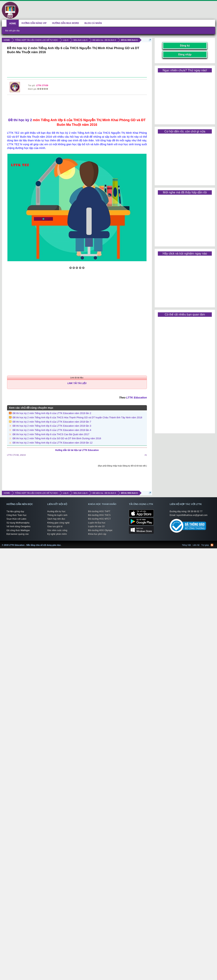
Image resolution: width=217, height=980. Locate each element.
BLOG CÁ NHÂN (93, 23)
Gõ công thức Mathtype (18, 530)
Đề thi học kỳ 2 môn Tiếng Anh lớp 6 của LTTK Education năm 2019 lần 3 (52, 426)
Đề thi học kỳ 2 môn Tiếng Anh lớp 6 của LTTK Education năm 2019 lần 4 (52, 430)
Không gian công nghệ (58, 523)
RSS (212, 545)
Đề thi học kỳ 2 (20, 120)
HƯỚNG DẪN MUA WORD (66, 23)
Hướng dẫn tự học (56, 511)
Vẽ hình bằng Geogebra (18, 526)
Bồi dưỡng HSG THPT (99, 511)
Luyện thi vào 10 (96, 526)
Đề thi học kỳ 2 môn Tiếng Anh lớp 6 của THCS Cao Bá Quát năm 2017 (51, 434)
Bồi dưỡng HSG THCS (99, 515)
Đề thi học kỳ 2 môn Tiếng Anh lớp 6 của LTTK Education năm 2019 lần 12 (53, 443)
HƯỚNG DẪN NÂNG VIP (34, 23)
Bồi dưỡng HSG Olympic (100, 530)
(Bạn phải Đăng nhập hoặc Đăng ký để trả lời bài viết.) (122, 466)
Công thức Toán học (17, 515)
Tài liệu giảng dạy (15, 511)
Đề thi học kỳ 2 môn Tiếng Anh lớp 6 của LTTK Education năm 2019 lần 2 (52, 413)
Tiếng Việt (186, 545)
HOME (13, 24)
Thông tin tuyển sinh (57, 515)
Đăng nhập (185, 54)
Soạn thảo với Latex (16, 519)
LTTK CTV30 (42, 85)
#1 (146, 455)
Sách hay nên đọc (56, 519)
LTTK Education (137, 398)
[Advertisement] (77, 66)
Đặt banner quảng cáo (18, 534)
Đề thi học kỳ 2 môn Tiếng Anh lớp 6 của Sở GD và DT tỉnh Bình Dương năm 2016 (57, 438)
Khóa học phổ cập (97, 534)
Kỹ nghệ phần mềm (57, 534)
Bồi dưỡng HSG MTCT (99, 519)
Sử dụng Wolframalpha (18, 523)
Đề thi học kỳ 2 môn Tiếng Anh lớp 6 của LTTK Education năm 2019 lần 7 (52, 422)
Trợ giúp (205, 545)
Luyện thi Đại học (97, 523)
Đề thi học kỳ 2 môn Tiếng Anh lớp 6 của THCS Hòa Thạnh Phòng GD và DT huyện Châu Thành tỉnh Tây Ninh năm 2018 (77, 417)
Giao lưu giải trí (55, 526)
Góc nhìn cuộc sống (57, 530)
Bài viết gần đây (12, 31)
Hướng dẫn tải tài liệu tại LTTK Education (77, 450)
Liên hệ (196, 545)
